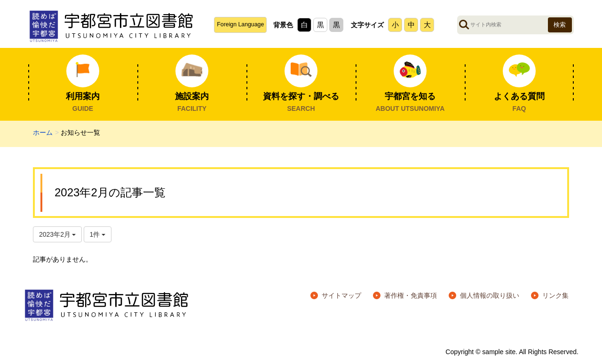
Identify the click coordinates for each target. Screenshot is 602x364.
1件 (98, 234)
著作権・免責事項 (411, 295)
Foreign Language (240, 24)
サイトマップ (341, 295)
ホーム (43, 132)
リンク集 (555, 295)
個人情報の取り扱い (490, 295)
